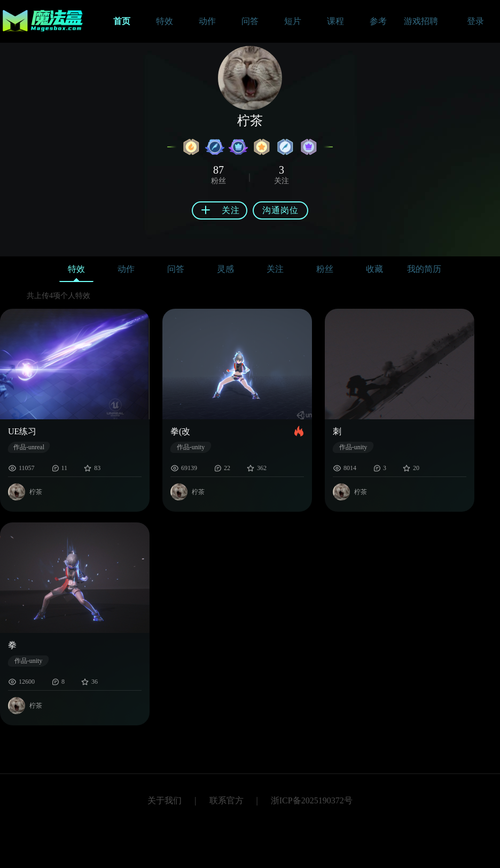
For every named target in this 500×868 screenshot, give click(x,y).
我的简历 (424, 269)
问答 (176, 269)
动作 (126, 269)
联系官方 (226, 800)
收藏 (374, 269)
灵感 (225, 269)
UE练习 (22, 431)
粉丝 (325, 269)
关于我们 (165, 800)
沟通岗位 (280, 210)
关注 (275, 269)
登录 (475, 21)
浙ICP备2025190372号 (312, 800)
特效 (76, 272)
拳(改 (180, 431)
